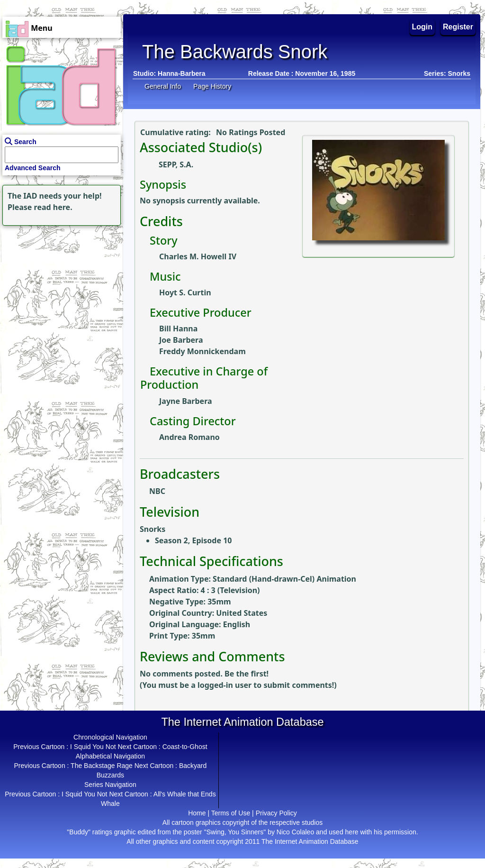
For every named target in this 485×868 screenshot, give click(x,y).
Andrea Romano (189, 437)
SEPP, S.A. (176, 164)
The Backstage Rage (102, 766)
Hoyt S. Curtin (185, 292)
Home (197, 813)
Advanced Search (33, 168)
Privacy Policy (276, 813)
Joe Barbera (181, 340)
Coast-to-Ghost (185, 747)
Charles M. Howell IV (198, 256)
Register (458, 27)
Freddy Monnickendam (202, 351)
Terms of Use (231, 813)
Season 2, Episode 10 (193, 540)
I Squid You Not (93, 747)
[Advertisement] (59, 287)
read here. (53, 207)
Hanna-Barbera (181, 73)
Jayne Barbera (186, 401)
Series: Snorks (447, 73)
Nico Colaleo (295, 832)
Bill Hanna (178, 329)
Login (422, 27)
